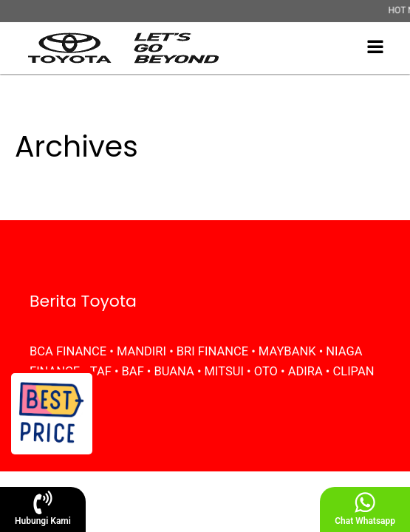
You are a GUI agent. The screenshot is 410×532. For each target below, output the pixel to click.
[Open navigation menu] (375, 48)
